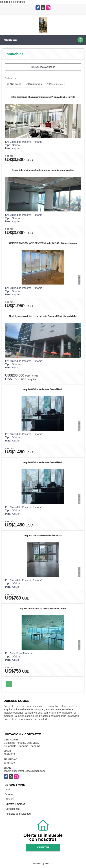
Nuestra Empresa (15, 804)
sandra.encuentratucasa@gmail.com (24, 771)
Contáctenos (13, 809)
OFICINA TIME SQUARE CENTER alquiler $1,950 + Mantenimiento (43, 243)
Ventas (9, 794)
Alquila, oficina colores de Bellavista (43, 535)
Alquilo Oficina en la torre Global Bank (43, 389)
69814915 (9, 754)
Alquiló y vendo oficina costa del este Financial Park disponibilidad (43, 316)
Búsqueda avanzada (43, 67)
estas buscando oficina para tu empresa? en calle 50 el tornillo (43, 97)
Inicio (8, 789)
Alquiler (10, 799)
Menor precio (34, 84)
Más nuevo (14, 84)
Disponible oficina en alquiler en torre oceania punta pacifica (43, 170)
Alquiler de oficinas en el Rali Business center (43, 608)
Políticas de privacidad (18, 814)
